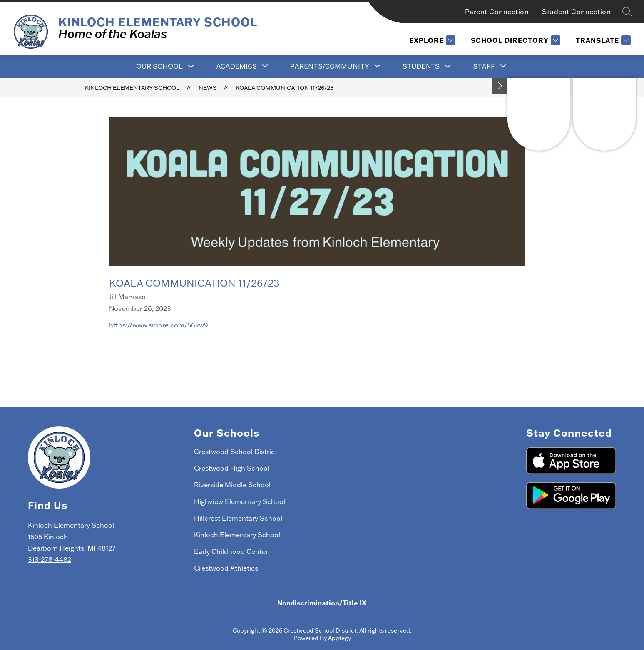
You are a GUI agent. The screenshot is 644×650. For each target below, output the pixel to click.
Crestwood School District (236, 452)
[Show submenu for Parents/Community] (330, 66)
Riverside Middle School (232, 485)
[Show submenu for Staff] (484, 66)
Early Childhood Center (231, 551)
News (208, 88)
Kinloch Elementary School (132, 88)
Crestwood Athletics (226, 568)
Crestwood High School (232, 468)
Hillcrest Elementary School (238, 518)
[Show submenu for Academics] (236, 66)
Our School (159, 66)
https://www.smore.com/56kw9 (159, 325)
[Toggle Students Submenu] (448, 66)
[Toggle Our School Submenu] (191, 66)
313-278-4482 (50, 559)
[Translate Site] (602, 40)
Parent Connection (497, 12)
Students (421, 66)
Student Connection (576, 12)
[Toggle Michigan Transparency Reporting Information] (500, 86)
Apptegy (339, 638)
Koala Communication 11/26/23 (285, 88)
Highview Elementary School (240, 501)
